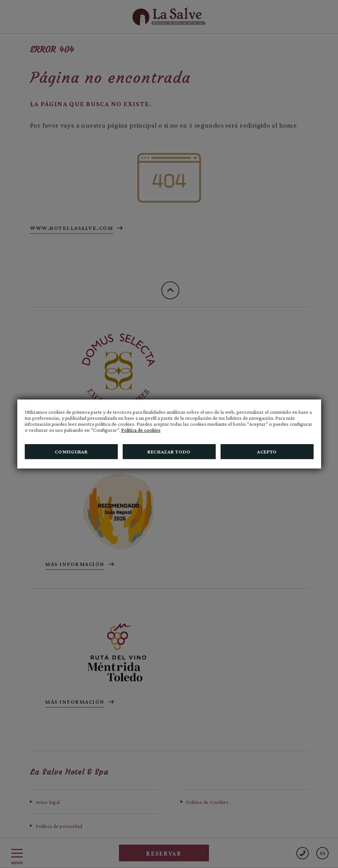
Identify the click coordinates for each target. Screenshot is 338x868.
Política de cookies (141, 430)
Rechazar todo (169, 452)
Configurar (71, 452)
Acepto (267, 452)
